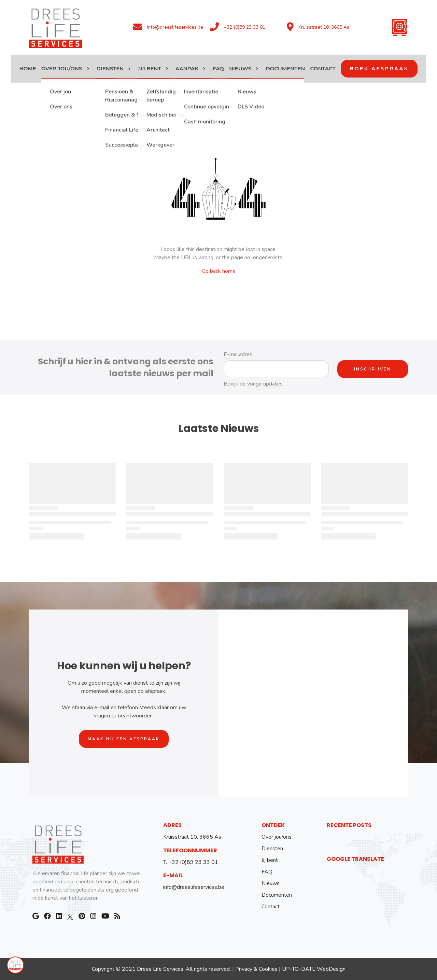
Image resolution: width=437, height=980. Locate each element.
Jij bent (270, 860)
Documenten (277, 895)
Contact (271, 907)
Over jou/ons (277, 837)
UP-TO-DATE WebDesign (314, 969)
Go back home (219, 271)
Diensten (272, 849)
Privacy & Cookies (256, 969)
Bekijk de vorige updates (253, 384)
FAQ (267, 872)
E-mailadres (238, 354)
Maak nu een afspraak (124, 739)
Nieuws (271, 883)
